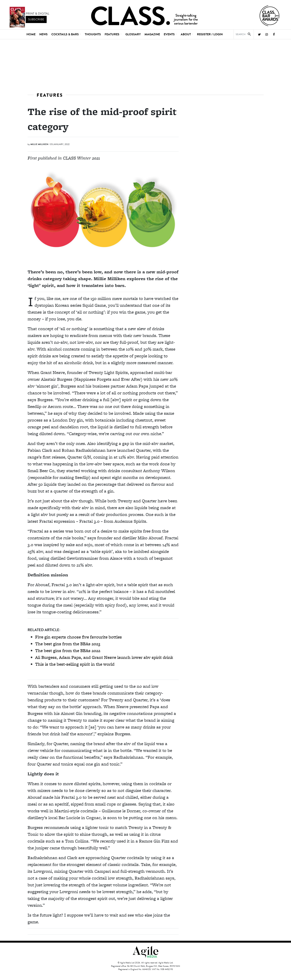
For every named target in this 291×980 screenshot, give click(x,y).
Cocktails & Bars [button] (65, 34)
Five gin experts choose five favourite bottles (78, 637)
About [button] (186, 34)
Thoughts (93, 34)
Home (31, 34)
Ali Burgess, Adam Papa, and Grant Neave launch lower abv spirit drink (104, 657)
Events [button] (169, 34)
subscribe (36, 19)
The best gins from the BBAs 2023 (68, 644)
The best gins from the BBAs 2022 (68, 650)
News (43, 34)
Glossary (133, 34)
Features (50, 95)
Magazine (152, 34)
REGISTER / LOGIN (210, 34)
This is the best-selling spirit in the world (75, 664)
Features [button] (112, 34)
